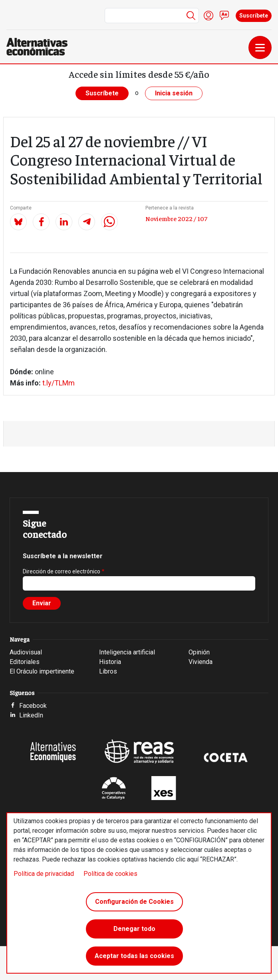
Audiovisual (26, 652)
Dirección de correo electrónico (62, 571)
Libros (108, 671)
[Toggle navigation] (260, 47)
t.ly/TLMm (58, 383)
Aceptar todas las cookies (134, 956)
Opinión (199, 652)
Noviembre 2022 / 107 (176, 218)
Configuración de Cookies (134, 902)
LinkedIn (31, 715)
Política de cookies (110, 874)
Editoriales (25, 662)
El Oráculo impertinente (42, 671)
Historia (110, 662)
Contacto (224, 16)
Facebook (33, 706)
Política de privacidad (44, 874)
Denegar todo (134, 929)
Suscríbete (254, 16)
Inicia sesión (174, 93)
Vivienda (201, 662)
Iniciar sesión (208, 16)
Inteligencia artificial (127, 652)
